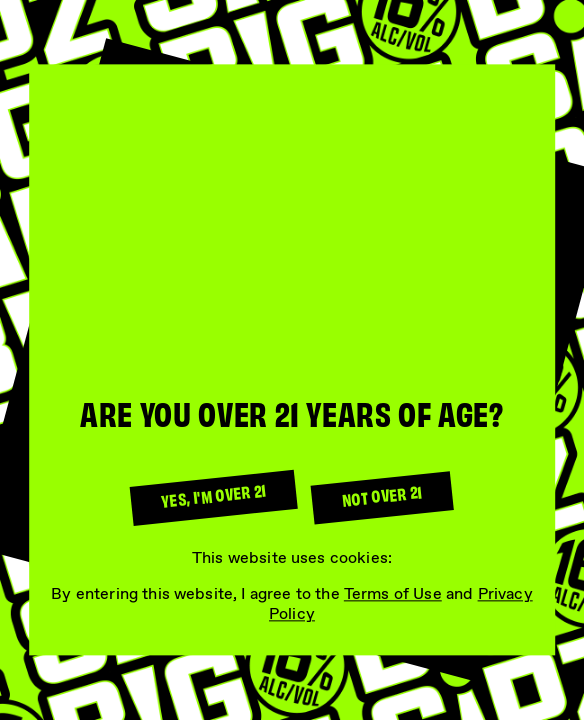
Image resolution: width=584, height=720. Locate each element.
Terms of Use (393, 594)
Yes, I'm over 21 (213, 495)
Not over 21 (382, 495)
